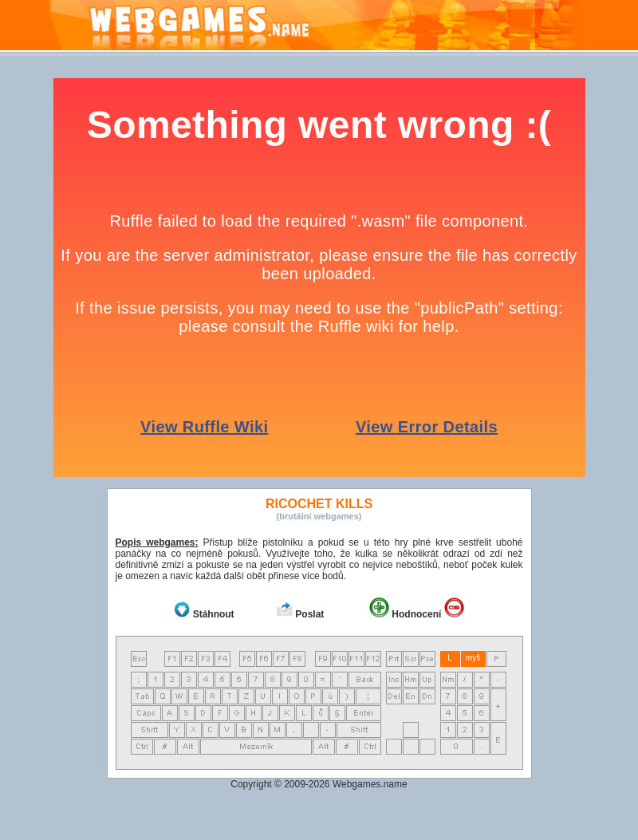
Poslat (309, 614)
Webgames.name (370, 784)
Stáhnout (214, 614)
